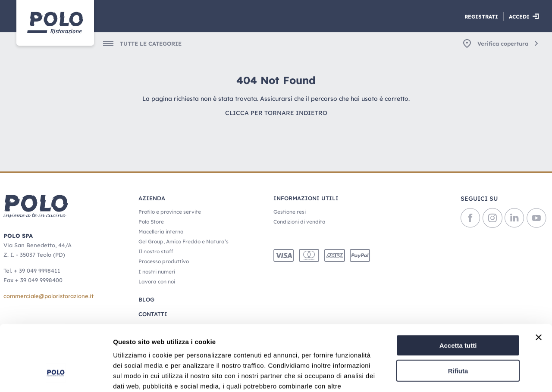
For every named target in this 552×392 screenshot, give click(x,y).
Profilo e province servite (170, 212)
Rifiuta (458, 314)
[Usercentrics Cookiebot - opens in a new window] (56, 375)
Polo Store (151, 222)
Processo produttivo (164, 261)
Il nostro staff (156, 251)
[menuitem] (137, 44)
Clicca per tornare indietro (276, 113)
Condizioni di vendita (300, 222)
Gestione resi (290, 212)
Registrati (481, 17)
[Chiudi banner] (539, 281)
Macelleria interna (161, 232)
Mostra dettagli (454, 375)
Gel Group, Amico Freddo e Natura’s (183, 241)
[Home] (55, 23)
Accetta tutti (458, 289)
